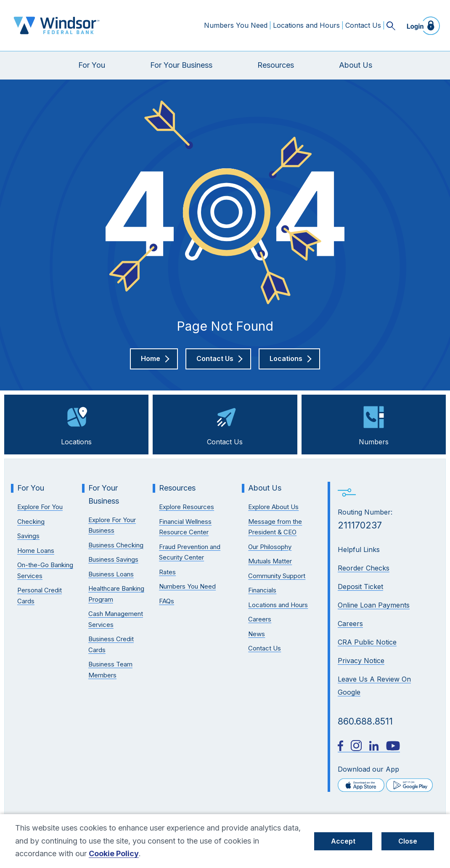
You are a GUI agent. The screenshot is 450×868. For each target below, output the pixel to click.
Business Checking (116, 545)
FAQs (167, 601)
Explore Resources (187, 507)
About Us (356, 65)
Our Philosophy (270, 547)
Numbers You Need (236, 25)
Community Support (277, 576)
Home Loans (36, 551)
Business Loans (111, 574)
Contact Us (363, 25)
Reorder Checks (364, 568)
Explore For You (40, 507)
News (257, 634)
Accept (343, 841)
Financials (262, 590)
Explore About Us (273, 507)
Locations (76, 424)
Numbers (374, 424)
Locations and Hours (306, 25)
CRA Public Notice (367, 642)
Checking (31, 522)
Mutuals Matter (270, 561)
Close (408, 841)
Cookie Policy (114, 853)
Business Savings (113, 559)
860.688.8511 (365, 721)
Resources (276, 65)
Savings (28, 536)
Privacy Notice (361, 661)
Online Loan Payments (374, 605)
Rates (167, 572)
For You (92, 65)
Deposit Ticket (360, 587)
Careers (350, 624)
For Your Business (181, 65)
